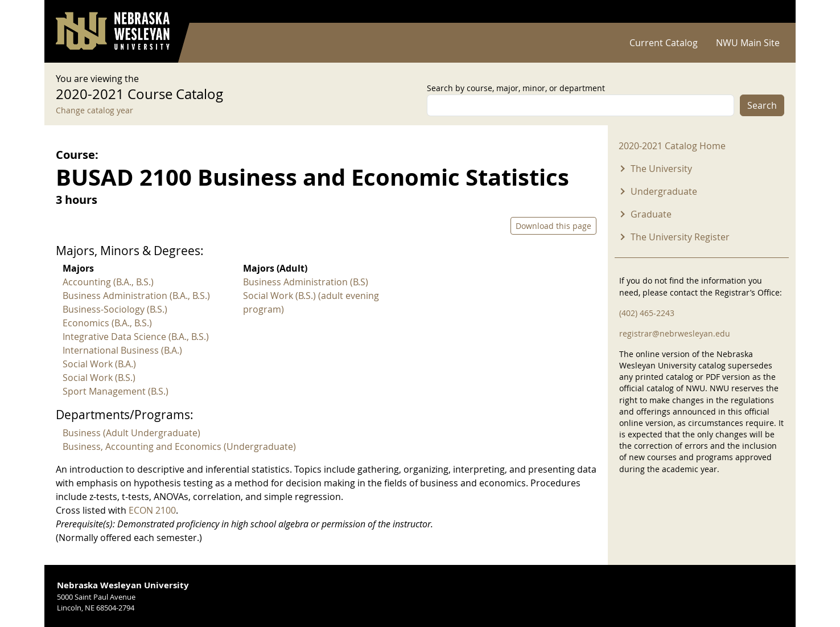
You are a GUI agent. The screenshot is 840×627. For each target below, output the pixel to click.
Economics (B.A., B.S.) (107, 323)
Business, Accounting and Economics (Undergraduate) (179, 446)
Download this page (553, 226)
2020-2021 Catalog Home (672, 146)
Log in (769, 12)
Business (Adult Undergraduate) (131, 433)
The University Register (680, 237)
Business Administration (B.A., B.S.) (136, 296)
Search (762, 105)
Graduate (651, 214)
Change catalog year (94, 110)
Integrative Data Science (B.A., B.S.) (136, 337)
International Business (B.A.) (122, 350)
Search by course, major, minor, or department (516, 88)
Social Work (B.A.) (99, 364)
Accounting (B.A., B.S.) (108, 282)
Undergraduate (664, 191)
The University (661, 169)
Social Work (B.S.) (99, 378)
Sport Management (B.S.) (116, 391)
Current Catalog (664, 43)
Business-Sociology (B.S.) (115, 309)
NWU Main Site (748, 43)
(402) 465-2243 (647, 313)
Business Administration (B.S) (306, 282)
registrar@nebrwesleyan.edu (675, 333)
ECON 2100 (152, 510)
